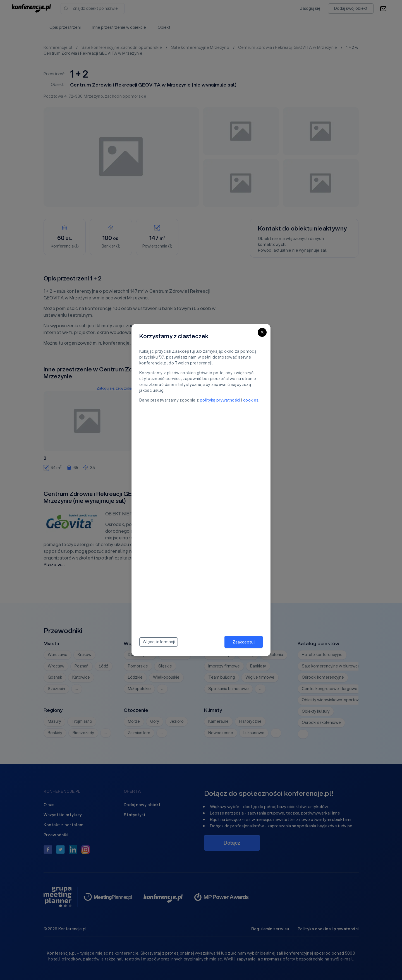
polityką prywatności (220, 400)
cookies (251, 400)
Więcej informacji (159, 642)
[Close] (262, 332)
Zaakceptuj (244, 642)
